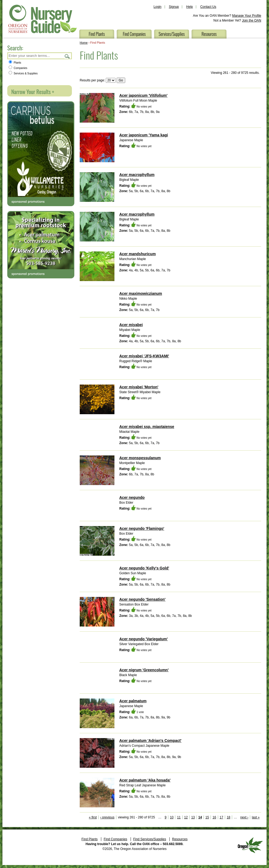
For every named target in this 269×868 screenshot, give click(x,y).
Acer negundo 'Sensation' (142, 599)
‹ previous (107, 817)
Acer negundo (132, 497)
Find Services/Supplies (150, 839)
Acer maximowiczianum (141, 293)
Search (67, 56)
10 (172, 817)
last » (256, 817)
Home (84, 43)
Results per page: (92, 80)
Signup (174, 7)
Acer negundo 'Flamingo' (142, 528)
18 (228, 817)
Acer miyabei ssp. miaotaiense (147, 427)
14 (200, 817)
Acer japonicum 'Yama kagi (144, 135)
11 (179, 817)
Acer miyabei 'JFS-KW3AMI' (144, 356)
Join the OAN (252, 20)
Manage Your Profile (247, 16)
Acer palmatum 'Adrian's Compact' (150, 741)
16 (214, 817)
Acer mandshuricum (137, 254)
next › (244, 817)
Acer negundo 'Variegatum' (144, 639)
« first (93, 817)
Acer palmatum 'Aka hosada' (145, 780)
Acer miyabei (131, 325)
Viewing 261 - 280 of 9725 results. (235, 73)
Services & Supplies (23, 73)
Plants (15, 63)
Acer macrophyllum (137, 175)
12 (186, 817)
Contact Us (208, 7)
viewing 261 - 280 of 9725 (136, 817)
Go (121, 80)
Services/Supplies (172, 34)
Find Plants (97, 34)
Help (190, 7)
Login (157, 7)
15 (207, 817)
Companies (18, 68)
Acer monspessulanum (140, 458)
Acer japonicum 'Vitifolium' (143, 95)
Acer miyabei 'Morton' (139, 387)
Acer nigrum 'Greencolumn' (144, 670)
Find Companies (134, 34)
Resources (209, 34)
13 (193, 817)
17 (221, 817)
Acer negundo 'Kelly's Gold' (144, 568)
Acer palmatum (133, 701)
